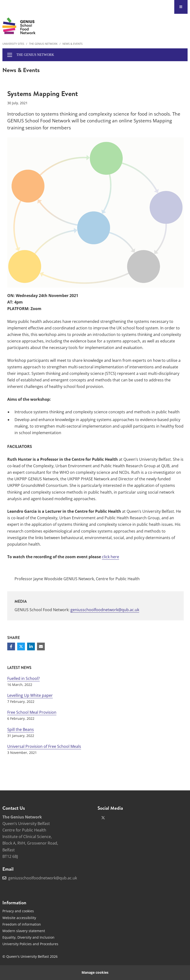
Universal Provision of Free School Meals (44, 746)
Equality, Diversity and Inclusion (28, 937)
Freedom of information (22, 924)
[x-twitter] (103, 818)
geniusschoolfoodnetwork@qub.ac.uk (105, 610)
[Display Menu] (181, 7)
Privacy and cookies (18, 911)
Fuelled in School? (23, 678)
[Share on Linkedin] (31, 646)
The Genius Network (43, 44)
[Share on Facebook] (11, 646)
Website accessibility (19, 918)
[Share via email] (41, 646)
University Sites (13, 44)
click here (110, 557)
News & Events (72, 44)
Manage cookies (95, 972)
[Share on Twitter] (21, 646)
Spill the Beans (21, 729)
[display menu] (10, 55)
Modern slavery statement (24, 931)
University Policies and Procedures (30, 944)
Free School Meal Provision (32, 712)
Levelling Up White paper (30, 695)
